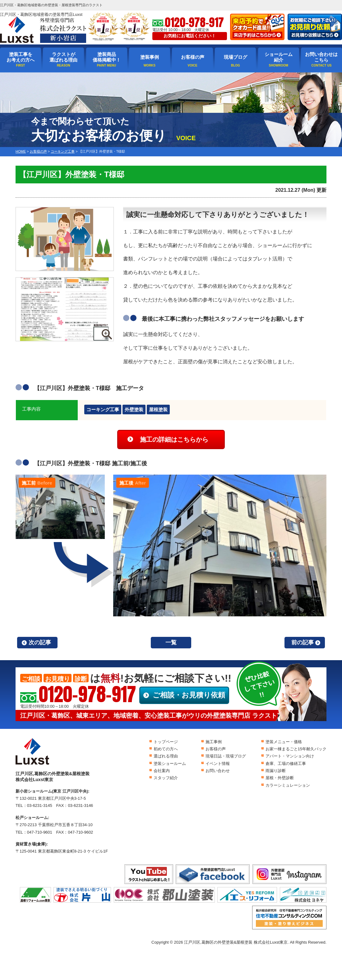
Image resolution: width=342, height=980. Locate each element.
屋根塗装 (158, 409)
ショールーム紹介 (279, 57)
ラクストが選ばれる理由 (63, 57)
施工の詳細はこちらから (174, 439)
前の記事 (303, 642)
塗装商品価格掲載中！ (107, 57)
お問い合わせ (218, 771)
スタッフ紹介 (166, 778)
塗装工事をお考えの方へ (21, 57)
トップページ (166, 742)
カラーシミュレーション (288, 785)
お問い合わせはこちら (321, 57)
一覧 (171, 642)
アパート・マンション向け (290, 756)
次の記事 (40, 642)
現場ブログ (236, 57)
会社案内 (162, 771)
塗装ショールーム (170, 764)
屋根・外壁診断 (280, 778)
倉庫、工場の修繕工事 (286, 764)
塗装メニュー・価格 (284, 742)
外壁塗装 (134, 409)
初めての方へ (166, 749)
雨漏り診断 (276, 771)
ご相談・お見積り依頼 (189, 695)
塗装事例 (150, 57)
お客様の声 (193, 57)
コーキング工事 (103, 409)
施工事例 (214, 742)
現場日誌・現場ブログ (226, 756)
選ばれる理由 (166, 756)
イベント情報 (218, 764)
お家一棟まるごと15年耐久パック (296, 749)
